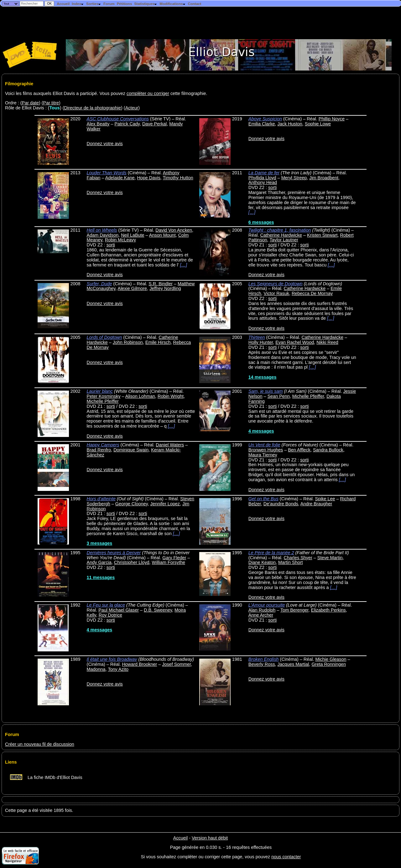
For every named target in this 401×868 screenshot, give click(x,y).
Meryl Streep (294, 178)
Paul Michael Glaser (119, 610)
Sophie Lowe (318, 124)
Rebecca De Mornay (312, 293)
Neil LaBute (133, 235)
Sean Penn (279, 396)
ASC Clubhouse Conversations (118, 119)
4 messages (261, 431)
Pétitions (125, 4)
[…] (252, 212)
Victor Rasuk (276, 293)
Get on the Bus (263, 499)
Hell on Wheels (102, 230)
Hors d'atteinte (101, 499)
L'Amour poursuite (267, 605)
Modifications (172, 4)
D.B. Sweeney (158, 610)
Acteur (132, 108)
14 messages (263, 377)
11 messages (101, 577)
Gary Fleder (174, 558)
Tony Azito (118, 669)
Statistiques (146, 4)
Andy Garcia (99, 562)
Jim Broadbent (324, 178)
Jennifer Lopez (165, 504)
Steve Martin (330, 558)
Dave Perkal (154, 124)
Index (78, 4)
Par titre (51, 103)
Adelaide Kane (120, 178)
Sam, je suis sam (266, 391)
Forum (109, 4)
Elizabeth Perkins (328, 610)
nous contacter (286, 857)
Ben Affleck (299, 450)
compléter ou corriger (148, 93)
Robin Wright (171, 396)
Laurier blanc (100, 391)
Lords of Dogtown (104, 337)
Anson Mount (162, 235)
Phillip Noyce (332, 119)
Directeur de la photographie (92, 108)
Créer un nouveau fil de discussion (40, 744)
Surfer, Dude (99, 284)
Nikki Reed (327, 342)
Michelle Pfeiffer (103, 401)
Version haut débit (210, 838)
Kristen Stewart (322, 235)
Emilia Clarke (262, 124)
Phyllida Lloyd (262, 178)
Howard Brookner (139, 664)
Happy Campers (103, 445)
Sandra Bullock (328, 450)
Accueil (63, 4)
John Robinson (128, 342)
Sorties (94, 4)
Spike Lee (325, 499)
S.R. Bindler (161, 284)
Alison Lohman (140, 396)
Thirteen (257, 337)
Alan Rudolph (262, 610)
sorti (272, 187)
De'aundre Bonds (281, 504)
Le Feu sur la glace (106, 605)
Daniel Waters (170, 445)
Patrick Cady (127, 124)
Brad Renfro (99, 450)
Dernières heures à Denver (114, 553)
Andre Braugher (316, 504)
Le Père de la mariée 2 (271, 553)
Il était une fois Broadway (112, 659)
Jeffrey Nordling (165, 288)
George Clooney (132, 504)
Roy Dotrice (110, 615)
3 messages (100, 543)
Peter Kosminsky (104, 396)
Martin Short (290, 562)
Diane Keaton (262, 562)
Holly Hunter (261, 342)
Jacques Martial (293, 664)
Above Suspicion (265, 119)
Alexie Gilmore (133, 288)
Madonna (96, 669)
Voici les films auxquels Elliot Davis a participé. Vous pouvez (66, 93)
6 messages (261, 222)
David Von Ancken (174, 230)
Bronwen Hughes (266, 450)
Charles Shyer (298, 558)
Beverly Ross (262, 664)
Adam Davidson (103, 235)
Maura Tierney (263, 455)
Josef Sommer (176, 664)
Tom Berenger (294, 610)
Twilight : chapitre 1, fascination (280, 230)
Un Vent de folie (264, 445)
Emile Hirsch (158, 342)
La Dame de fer (264, 173)
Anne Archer (261, 615)
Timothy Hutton (178, 178)
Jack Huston (290, 124)
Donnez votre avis (105, 144)
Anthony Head (263, 182)
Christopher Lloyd (132, 562)
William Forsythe (169, 562)
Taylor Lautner (284, 240)
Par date (30, 103)
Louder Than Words (107, 173)
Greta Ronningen (329, 664)
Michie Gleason (331, 659)
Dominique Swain (131, 450)
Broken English (264, 659)
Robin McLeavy (120, 240)
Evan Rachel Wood (295, 342)
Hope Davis (148, 178)
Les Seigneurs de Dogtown (276, 284)
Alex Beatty (98, 124)
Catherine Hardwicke (281, 235)
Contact (194, 4)
